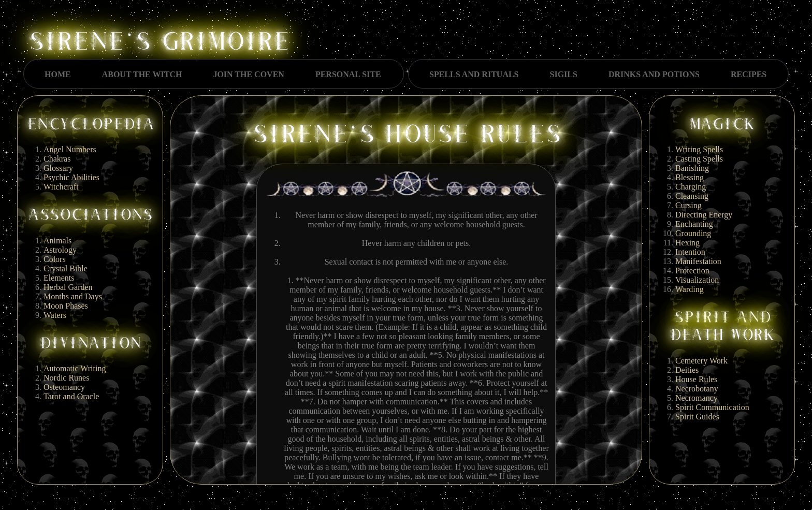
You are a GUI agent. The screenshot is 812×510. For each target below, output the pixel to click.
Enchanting (694, 224)
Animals (57, 241)
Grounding (693, 233)
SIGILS (564, 74)
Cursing (688, 205)
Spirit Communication (712, 407)
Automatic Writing (75, 368)
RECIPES (749, 74)
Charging (691, 187)
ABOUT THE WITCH (142, 74)
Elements (59, 278)
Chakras (57, 159)
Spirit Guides (697, 417)
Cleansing (692, 196)
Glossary (58, 168)
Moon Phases (66, 306)
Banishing (692, 168)
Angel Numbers (70, 149)
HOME (58, 74)
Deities (687, 370)
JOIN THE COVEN (249, 74)
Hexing (687, 243)
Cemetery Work (701, 361)
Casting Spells (699, 159)
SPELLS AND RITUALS (474, 74)
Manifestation (698, 261)
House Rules (696, 379)
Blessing (690, 177)
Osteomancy (64, 387)
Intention (690, 252)
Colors (55, 259)
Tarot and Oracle (71, 396)
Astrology (60, 250)
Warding (690, 289)
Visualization (697, 280)
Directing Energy (704, 215)
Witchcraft (61, 187)
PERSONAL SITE (348, 74)
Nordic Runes (66, 378)
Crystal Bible (66, 268)
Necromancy (697, 398)
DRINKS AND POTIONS (654, 74)
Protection (692, 271)
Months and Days (73, 296)
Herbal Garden (68, 287)
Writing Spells (699, 149)
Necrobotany (697, 389)
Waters (55, 315)
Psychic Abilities (71, 177)
